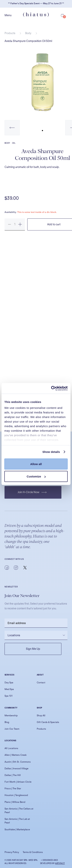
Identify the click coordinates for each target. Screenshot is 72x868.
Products (10, 33)
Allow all (36, 464)
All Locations (11, 748)
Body (28, 33)
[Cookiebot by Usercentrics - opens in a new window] (51, 388)
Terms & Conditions (33, 852)
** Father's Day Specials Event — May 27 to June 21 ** (36, 3)
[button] (12, 128)
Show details (51, 452)
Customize (36, 476)
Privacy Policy (12, 852)
